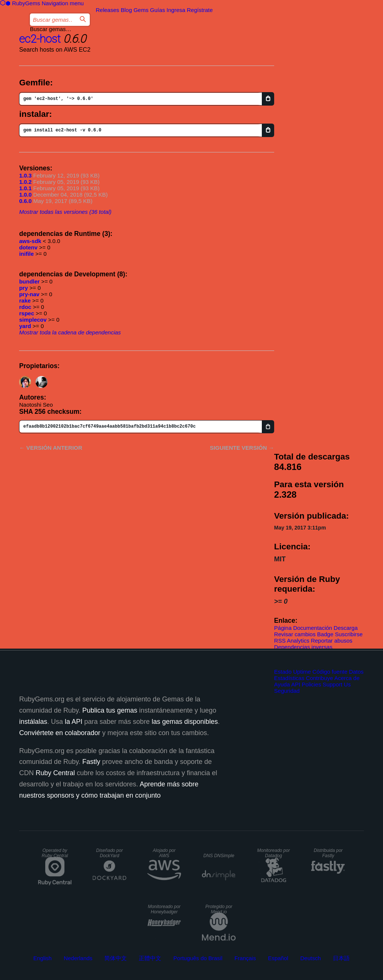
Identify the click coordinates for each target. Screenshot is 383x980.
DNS (219, 856)
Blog (126, 10)
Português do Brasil (198, 958)
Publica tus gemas (110, 710)
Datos (356, 672)
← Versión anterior (51, 448)
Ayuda (282, 684)
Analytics (298, 641)
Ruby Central (55, 773)
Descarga (346, 628)
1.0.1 (25, 188)
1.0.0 (25, 195)
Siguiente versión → (242, 448)
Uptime (302, 672)
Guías (157, 10)
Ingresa (176, 10)
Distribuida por (328, 853)
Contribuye (320, 678)
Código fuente (330, 672)
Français (245, 958)
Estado (283, 672)
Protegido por (219, 909)
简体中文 (116, 958)
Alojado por (164, 853)
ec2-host (40, 39)
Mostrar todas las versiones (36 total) (65, 212)
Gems (141, 10)
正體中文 (150, 958)
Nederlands (78, 958)
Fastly (91, 762)
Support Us (337, 684)
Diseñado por (109, 853)
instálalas (33, 722)
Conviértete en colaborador (60, 733)
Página (283, 628)
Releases (108, 10)
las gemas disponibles (185, 722)
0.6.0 (25, 201)
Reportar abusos (332, 641)
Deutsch (311, 958)
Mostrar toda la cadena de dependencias (70, 332)
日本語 (341, 958)
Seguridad (287, 691)
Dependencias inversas (303, 647)
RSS (280, 641)
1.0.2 (25, 182)
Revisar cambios (295, 634)
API (295, 684)
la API (73, 722)
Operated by (55, 853)
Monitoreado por (274, 853)
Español (278, 958)
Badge (325, 634)
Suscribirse (349, 634)
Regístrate (200, 10)
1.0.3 (25, 175)
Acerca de (347, 678)
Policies (312, 684)
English (42, 958)
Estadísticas (289, 678)
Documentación (313, 628)
